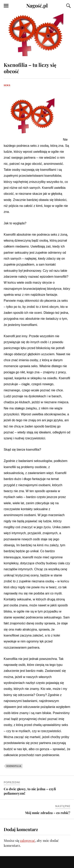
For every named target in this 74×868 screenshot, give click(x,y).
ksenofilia (14, 766)
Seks (7, 85)
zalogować (28, 840)
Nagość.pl (37, 5)
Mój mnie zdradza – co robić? (48, 813)
